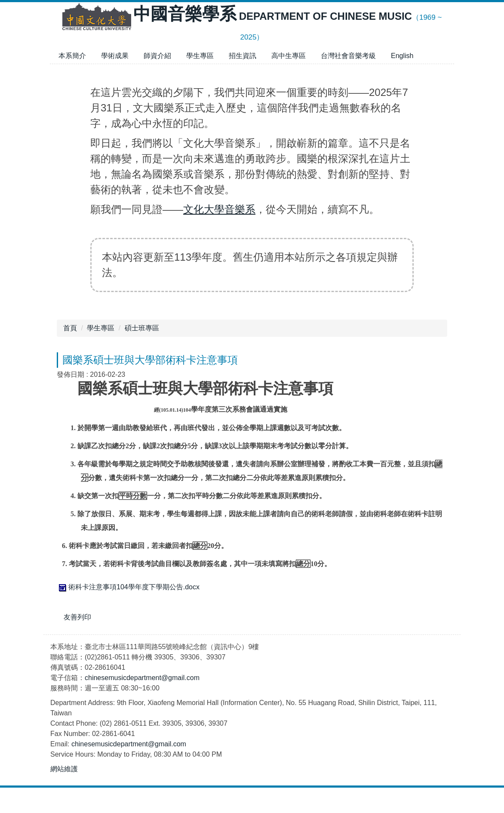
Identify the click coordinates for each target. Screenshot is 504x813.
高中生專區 (289, 56)
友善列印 (77, 617)
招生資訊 (243, 56)
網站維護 (64, 794)
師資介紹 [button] (157, 56)
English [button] (402, 56)
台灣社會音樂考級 (348, 56)
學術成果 (115, 56)
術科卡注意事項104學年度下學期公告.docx (128, 587)
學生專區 (101, 328)
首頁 (70, 328)
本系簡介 (72, 56)
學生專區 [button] (200, 56)
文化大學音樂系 (219, 209)
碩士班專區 (142, 328)
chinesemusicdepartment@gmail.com (142, 703)
